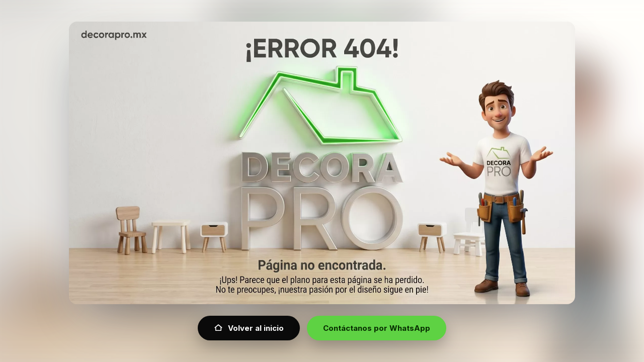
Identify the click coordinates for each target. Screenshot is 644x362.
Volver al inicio (249, 328)
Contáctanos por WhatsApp (377, 328)
